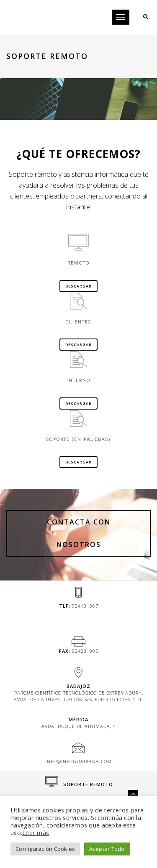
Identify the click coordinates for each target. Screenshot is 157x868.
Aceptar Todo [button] (107, 849)
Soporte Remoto (79, 784)
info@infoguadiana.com (78, 761)
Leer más (36, 832)
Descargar (78, 286)
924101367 (85, 606)
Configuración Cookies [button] (45, 849)
